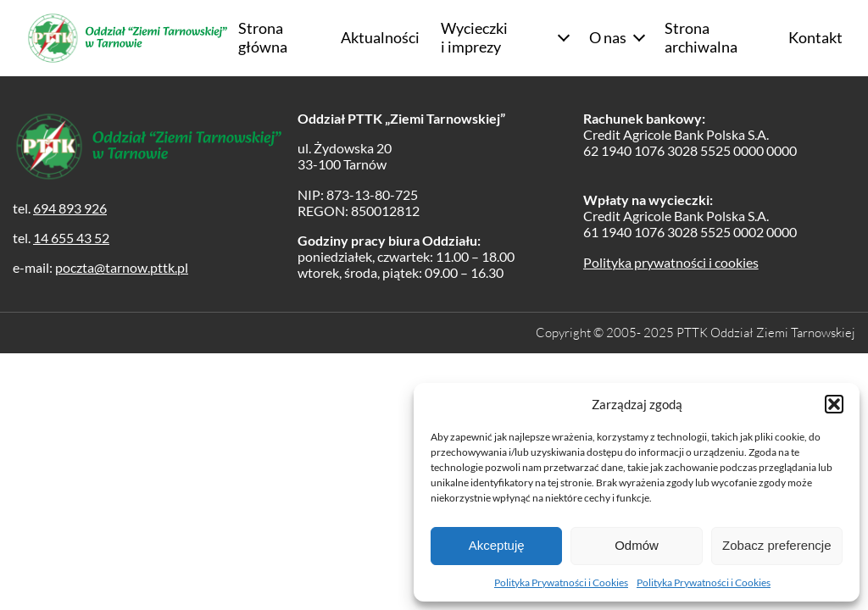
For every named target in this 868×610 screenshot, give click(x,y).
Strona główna (263, 37)
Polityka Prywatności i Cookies (561, 582)
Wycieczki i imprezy (474, 37)
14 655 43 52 (71, 238)
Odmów (637, 545)
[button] (834, 404)
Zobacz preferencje (776, 545)
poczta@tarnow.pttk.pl (122, 267)
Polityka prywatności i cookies (671, 262)
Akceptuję (497, 545)
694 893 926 (70, 208)
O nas (608, 37)
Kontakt (815, 37)
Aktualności (380, 37)
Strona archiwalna (701, 37)
